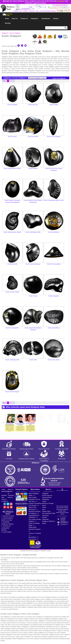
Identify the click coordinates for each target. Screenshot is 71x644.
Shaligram (5, 33)
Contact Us (24, 19)
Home (7, 19)
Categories (35, 19)
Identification (46, 19)
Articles (56, 19)
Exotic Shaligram (15, 33)
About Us (15, 19)
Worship (8, 23)
